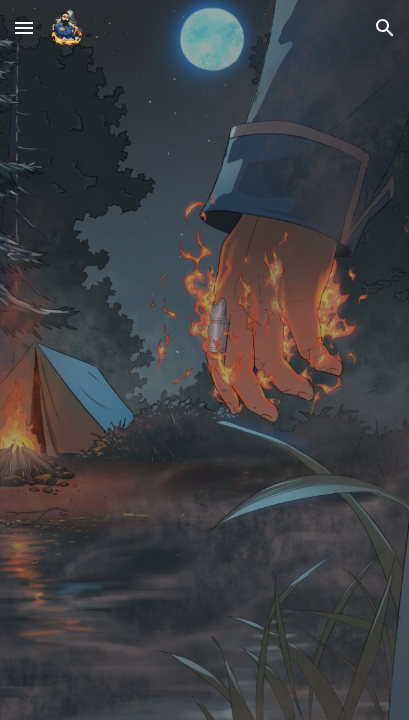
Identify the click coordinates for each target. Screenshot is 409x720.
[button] (24, 27)
